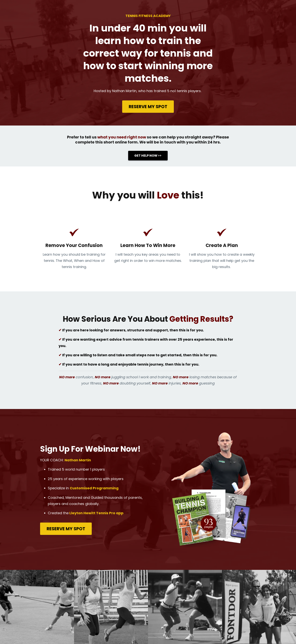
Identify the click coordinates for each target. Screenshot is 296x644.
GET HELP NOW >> (148, 156)
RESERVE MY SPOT (148, 107)
